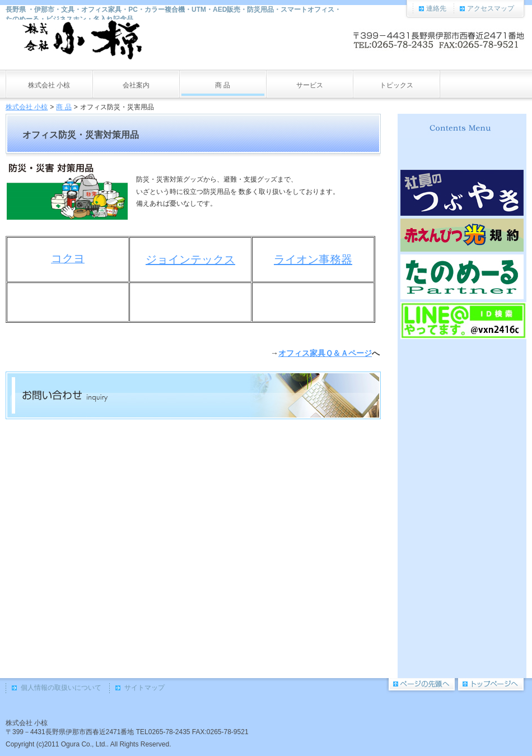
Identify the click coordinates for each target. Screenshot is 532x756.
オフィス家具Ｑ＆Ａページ (325, 353)
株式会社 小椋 (27, 107)
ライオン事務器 (313, 259)
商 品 (64, 107)
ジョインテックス (190, 259)
